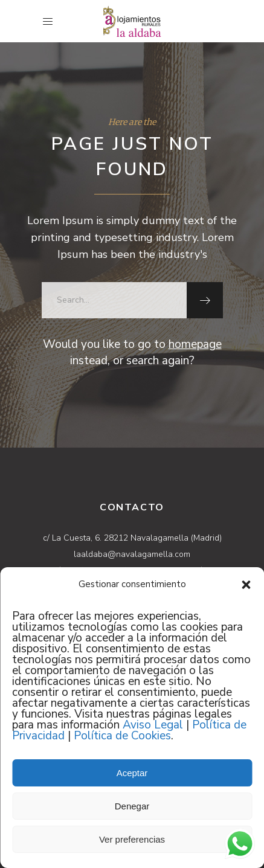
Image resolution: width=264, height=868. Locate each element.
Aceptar (132, 773)
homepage (195, 344)
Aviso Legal (153, 725)
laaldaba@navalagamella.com (132, 554)
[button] (246, 585)
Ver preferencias (132, 839)
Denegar (132, 806)
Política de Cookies (122, 736)
